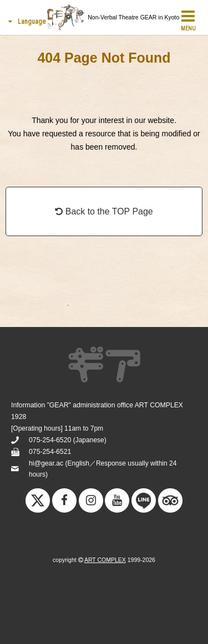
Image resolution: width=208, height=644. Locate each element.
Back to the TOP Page (104, 211)
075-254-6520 (50, 440)
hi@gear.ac (46, 463)
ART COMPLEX (105, 560)
